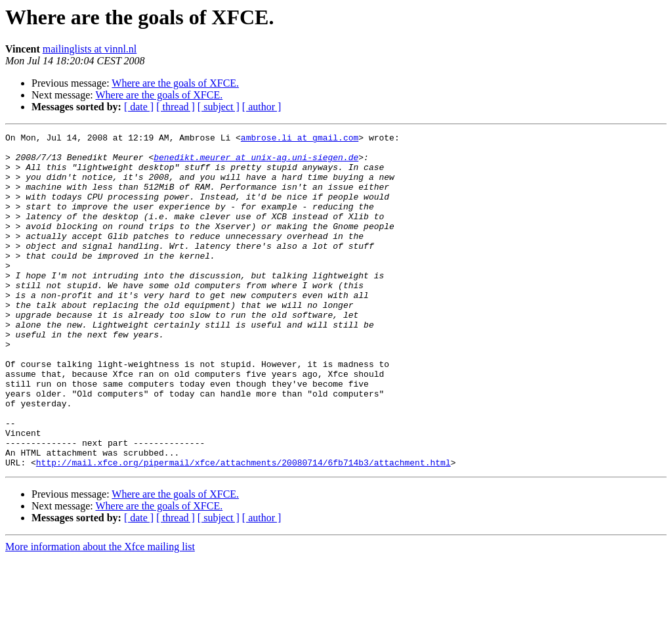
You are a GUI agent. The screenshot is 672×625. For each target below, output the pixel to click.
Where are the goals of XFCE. (175, 83)
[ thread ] (176, 107)
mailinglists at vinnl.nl (90, 49)
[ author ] (262, 107)
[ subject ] (219, 107)
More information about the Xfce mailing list (100, 614)
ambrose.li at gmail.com (300, 139)
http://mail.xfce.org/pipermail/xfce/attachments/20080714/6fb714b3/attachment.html (243, 529)
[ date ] (139, 107)
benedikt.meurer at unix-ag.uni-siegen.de (256, 163)
